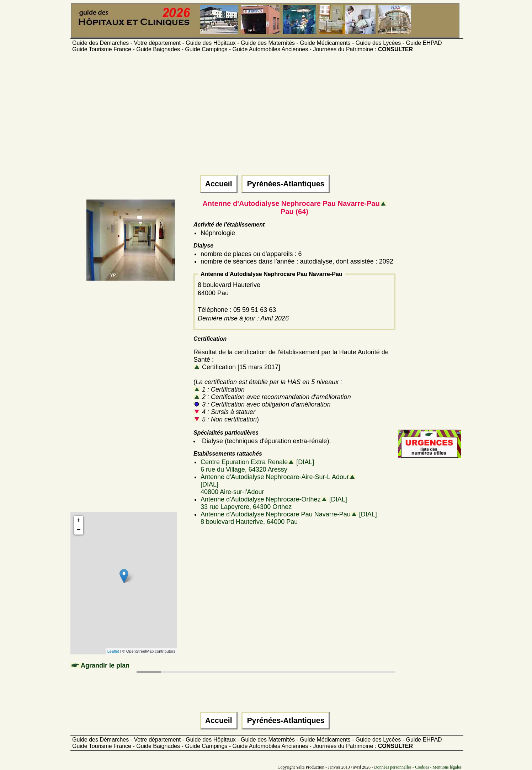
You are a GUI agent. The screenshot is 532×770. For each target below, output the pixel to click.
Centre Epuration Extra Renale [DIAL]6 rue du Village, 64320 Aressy (257, 466)
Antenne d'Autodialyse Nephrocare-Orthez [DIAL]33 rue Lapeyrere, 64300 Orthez (274, 503)
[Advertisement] (266, 118)
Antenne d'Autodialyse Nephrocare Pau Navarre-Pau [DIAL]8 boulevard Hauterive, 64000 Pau (289, 518)
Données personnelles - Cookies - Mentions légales (418, 767)
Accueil (219, 184)
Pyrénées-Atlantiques (286, 184)
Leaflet (113, 651)
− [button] (79, 530)
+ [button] (79, 520)
